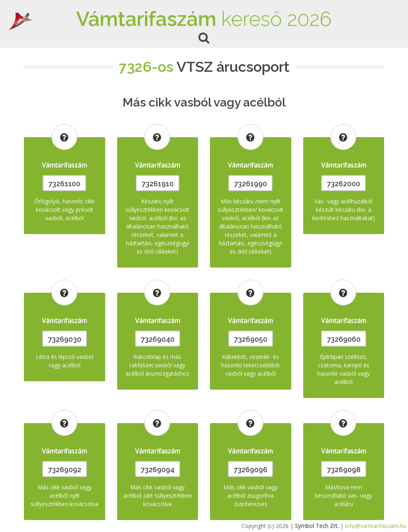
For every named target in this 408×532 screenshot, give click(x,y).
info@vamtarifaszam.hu (376, 526)
